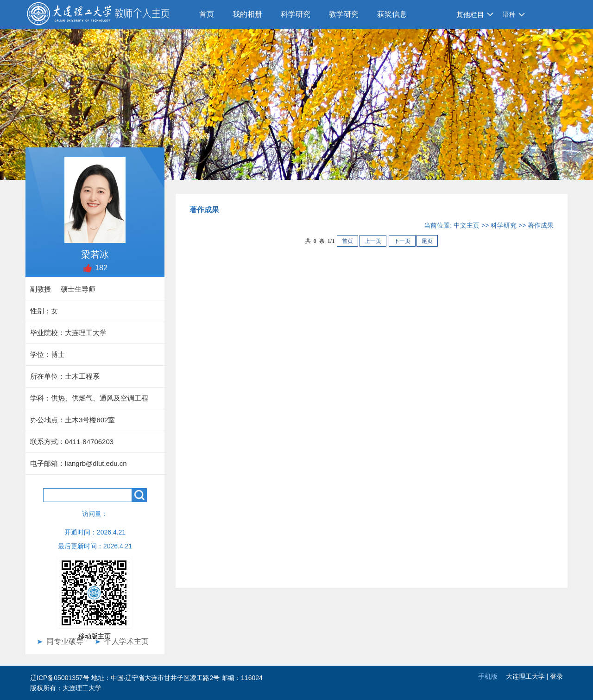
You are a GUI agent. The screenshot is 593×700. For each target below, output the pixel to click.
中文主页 (467, 225)
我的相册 (247, 14)
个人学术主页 (126, 641)
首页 (207, 14)
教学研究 (344, 14)
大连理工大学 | (528, 676)
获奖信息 (392, 14)
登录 (556, 676)
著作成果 (541, 225)
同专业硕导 (65, 641)
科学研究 (296, 14)
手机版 (488, 676)
